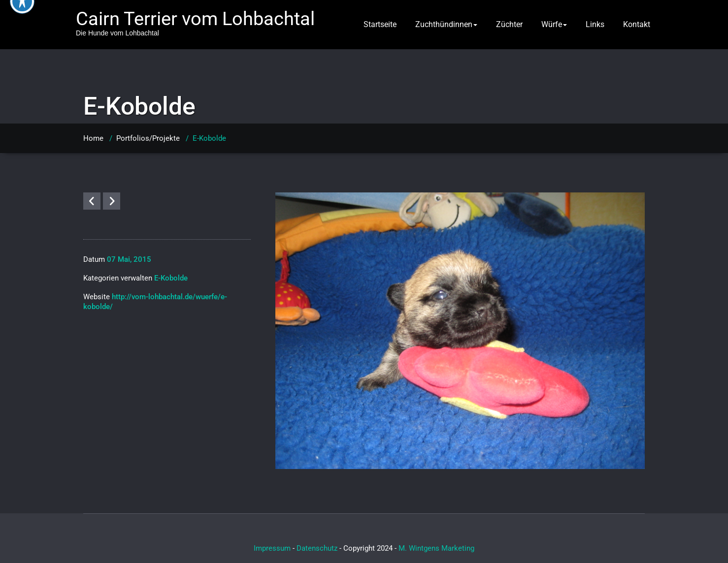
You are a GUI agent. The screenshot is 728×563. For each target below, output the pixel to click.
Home (93, 138)
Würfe (554, 24)
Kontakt (637, 24)
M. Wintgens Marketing (436, 548)
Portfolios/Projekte (148, 138)
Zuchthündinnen (446, 24)
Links (595, 24)
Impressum (272, 548)
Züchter (509, 24)
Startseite (380, 24)
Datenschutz (317, 548)
